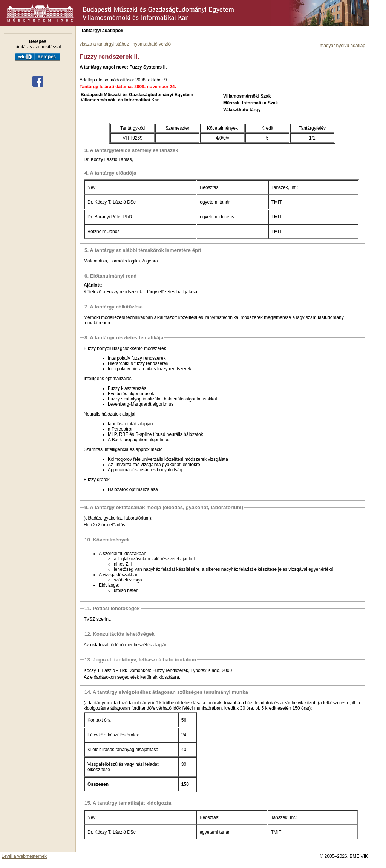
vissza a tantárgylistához (104, 44)
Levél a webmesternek (24, 856)
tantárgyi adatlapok (103, 31)
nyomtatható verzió (152, 44)
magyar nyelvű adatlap (342, 46)
